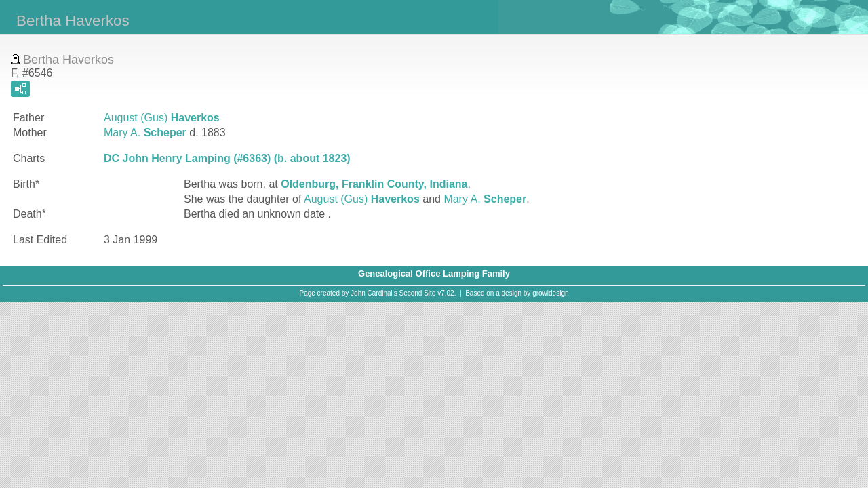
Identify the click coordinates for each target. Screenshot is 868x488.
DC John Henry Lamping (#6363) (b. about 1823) (227, 158)
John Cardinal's (374, 293)
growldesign (550, 293)
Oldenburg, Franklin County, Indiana (374, 184)
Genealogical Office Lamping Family (434, 273)
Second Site (418, 293)
